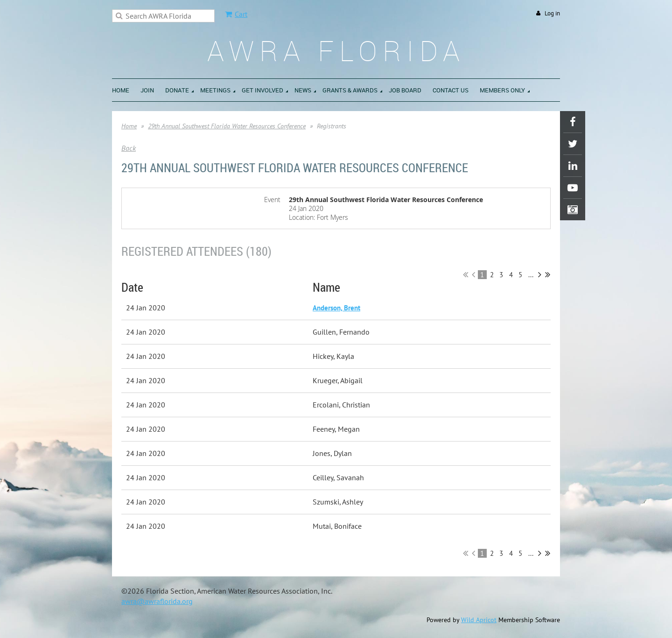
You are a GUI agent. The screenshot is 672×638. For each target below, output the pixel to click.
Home (129, 126)
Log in (552, 13)
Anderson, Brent (336, 308)
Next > (540, 274)
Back (129, 148)
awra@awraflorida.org (157, 601)
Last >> (548, 274)
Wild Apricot (479, 620)
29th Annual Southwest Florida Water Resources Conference (227, 126)
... (531, 275)
